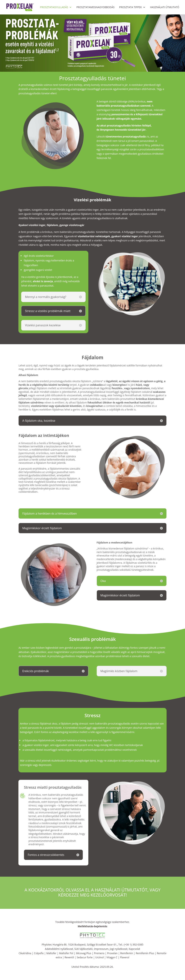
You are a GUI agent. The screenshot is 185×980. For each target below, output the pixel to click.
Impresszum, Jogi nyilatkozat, (111, 949)
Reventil (69, 957)
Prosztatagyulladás (54, 7)
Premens (99, 953)
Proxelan (112, 953)
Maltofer (51, 953)
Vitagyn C (112, 957)
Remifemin (127, 953)
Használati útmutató (165, 7)
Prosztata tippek (131, 7)
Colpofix (39, 953)
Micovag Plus (83, 953)
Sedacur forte (85, 957)
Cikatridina (25, 953)
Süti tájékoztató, (84, 949)
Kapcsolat (134, 949)
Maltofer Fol (66, 953)
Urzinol (99, 957)
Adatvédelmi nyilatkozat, (60, 949)
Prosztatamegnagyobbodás (95, 7)
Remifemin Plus (145, 953)
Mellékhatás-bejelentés (92, 926)
